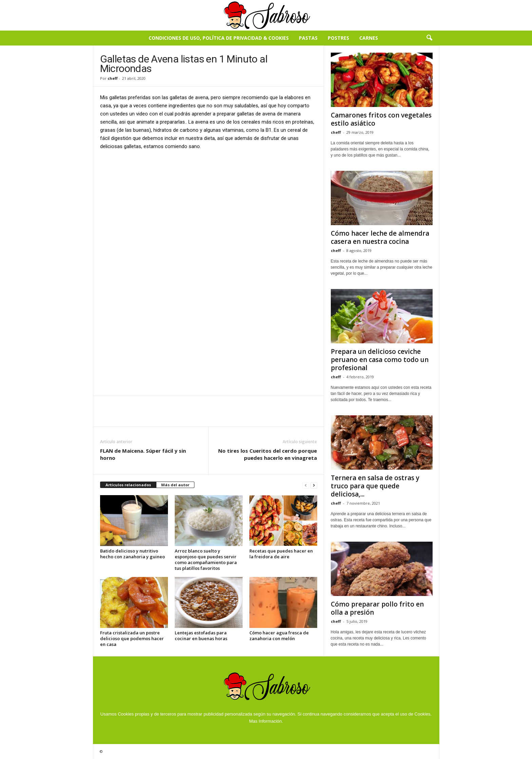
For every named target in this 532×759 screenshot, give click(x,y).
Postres (338, 38)
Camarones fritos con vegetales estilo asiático (381, 119)
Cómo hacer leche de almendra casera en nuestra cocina (380, 237)
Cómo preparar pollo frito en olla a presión (377, 608)
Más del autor (175, 485)
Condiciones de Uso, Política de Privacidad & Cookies (219, 38)
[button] (429, 38)
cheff (113, 78)
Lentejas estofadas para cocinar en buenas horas (201, 636)
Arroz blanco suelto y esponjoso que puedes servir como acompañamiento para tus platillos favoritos (206, 559)
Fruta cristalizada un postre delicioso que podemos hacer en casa (132, 638)
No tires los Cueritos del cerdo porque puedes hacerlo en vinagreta (268, 454)
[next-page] (314, 485)
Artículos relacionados (128, 485)
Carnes (369, 38)
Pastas (308, 38)
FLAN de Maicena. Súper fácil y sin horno (143, 454)
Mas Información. (266, 721)
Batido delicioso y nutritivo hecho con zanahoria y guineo (132, 554)
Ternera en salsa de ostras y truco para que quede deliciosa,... (375, 486)
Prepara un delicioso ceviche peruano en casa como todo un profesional (380, 360)
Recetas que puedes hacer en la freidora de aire (281, 554)
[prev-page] (306, 485)
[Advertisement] (209, 206)
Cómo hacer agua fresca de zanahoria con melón (279, 636)
